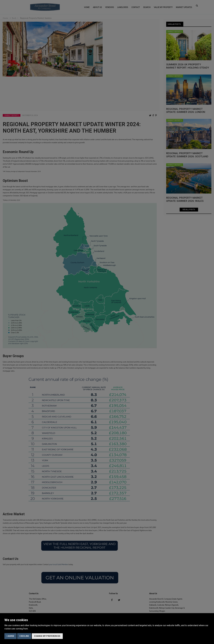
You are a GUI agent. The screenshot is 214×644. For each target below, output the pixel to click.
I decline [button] (24, 636)
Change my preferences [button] (47, 636)
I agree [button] (10, 636)
